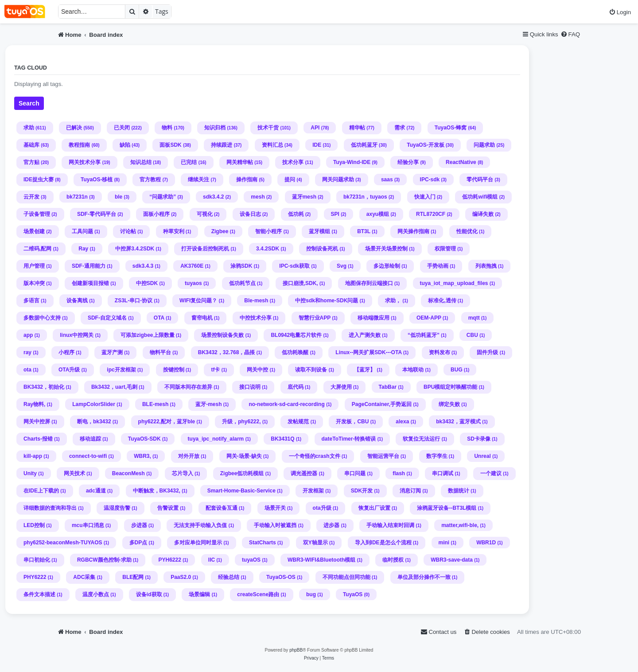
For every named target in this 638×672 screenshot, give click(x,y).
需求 (400, 128)
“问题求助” (163, 197)
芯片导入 (183, 473)
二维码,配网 (37, 249)
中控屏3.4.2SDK (135, 249)
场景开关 (275, 508)
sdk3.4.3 (143, 266)
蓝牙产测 (112, 352)
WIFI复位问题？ (198, 301)
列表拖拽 (486, 266)
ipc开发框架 (121, 370)
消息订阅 (410, 491)
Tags (162, 11)
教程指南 (79, 145)
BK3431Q (282, 439)
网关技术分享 (85, 162)
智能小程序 (268, 231)
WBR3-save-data (452, 560)
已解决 (74, 128)
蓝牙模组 (319, 231)
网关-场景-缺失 (244, 456)
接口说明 (250, 387)
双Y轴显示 (315, 543)
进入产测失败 (365, 335)
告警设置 (168, 508)
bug (311, 594)
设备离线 (77, 301)
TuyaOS (353, 594)
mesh (258, 197)
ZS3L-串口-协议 (134, 301)
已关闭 (122, 128)
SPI (335, 214)
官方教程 (150, 180)
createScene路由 (258, 594)
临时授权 (393, 560)
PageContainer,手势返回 (382, 404)
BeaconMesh (128, 473)
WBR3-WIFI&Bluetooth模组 (321, 560)
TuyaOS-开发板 (425, 145)
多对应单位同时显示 (198, 543)
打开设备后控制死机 (205, 249)
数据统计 (459, 491)
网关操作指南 (413, 231)
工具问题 (82, 231)
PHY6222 (35, 577)
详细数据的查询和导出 (50, 508)
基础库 (31, 145)
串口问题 (355, 473)
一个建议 (491, 473)
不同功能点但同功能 (346, 577)
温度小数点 (96, 594)
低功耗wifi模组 (480, 197)
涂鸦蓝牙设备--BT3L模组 (447, 508)
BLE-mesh (155, 404)
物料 (167, 128)
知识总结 (141, 162)
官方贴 (31, 162)
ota (27, 370)
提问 (290, 180)
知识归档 (215, 128)
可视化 (205, 214)
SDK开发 (362, 491)
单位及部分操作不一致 (424, 577)
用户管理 (34, 266)
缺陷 (125, 145)
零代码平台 (480, 180)
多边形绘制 (387, 266)
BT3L (364, 231)
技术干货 (268, 128)
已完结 (189, 162)
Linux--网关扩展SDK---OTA (368, 352)
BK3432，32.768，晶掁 (227, 352)
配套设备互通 (222, 508)
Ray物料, (34, 404)
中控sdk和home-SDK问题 (327, 301)
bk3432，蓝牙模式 (458, 422)
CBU (472, 335)
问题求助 (484, 145)
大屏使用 (341, 387)
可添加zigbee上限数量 (147, 335)
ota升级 (322, 508)
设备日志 (250, 214)
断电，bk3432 (94, 422)
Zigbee (220, 231)
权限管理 (445, 249)
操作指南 (247, 180)
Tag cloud (31, 68)
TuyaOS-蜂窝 (451, 128)
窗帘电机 (202, 318)
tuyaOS (251, 560)
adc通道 (96, 491)
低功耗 (296, 214)
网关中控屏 (37, 422)
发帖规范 (298, 422)
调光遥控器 (304, 473)
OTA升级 (69, 370)
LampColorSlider (94, 404)
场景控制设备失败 (222, 335)
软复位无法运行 (421, 439)
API (315, 128)
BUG (457, 370)
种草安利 (174, 231)
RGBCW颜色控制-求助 (104, 560)
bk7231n (77, 197)
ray (27, 352)
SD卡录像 (479, 439)
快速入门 (425, 197)
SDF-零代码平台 (97, 214)
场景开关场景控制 (386, 249)
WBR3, (142, 456)
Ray (83, 249)
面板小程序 (156, 214)
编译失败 (483, 214)
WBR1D (486, 543)
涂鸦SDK (241, 266)
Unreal (482, 456)
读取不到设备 (311, 370)
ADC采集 (84, 577)
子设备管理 (37, 214)
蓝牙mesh (304, 197)
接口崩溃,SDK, (300, 283)
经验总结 (229, 577)
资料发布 (440, 352)
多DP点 (138, 543)
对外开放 (189, 456)
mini (444, 543)
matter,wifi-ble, (460, 525)
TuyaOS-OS (281, 577)
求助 (29, 128)
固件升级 (487, 352)
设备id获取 (149, 594)
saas (387, 180)
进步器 (331, 525)
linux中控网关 (77, 335)
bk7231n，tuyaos (365, 197)
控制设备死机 (322, 249)
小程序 (66, 352)
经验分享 (408, 162)
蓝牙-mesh (208, 404)
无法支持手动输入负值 (200, 525)
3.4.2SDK (268, 249)
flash (399, 473)
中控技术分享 (256, 318)
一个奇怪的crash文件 (315, 456)
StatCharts (263, 543)
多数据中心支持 (42, 318)
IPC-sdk (430, 180)
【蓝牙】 (365, 370)
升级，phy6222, (241, 422)
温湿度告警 (117, 508)
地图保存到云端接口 (369, 283)
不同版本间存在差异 (188, 387)
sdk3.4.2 (213, 197)
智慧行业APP (315, 318)
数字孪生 (437, 456)
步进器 (139, 525)
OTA (159, 318)
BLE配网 (133, 577)
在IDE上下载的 (41, 491)
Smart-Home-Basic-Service (241, 491)
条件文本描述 (39, 594)
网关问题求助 (338, 180)
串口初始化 (37, 560)
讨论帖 (128, 231)
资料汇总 (272, 145)
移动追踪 (90, 439)
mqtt (474, 318)
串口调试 (443, 473)
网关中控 (257, 370)
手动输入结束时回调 (390, 525)
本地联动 (413, 370)
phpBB (296, 650)
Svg (342, 266)
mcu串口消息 (88, 525)
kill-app (33, 456)
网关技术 (74, 473)
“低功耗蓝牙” (424, 335)
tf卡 (215, 370)
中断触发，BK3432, (157, 491)
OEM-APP (429, 318)
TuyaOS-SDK (144, 439)
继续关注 (198, 180)
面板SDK (170, 145)
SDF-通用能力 (89, 266)
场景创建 (34, 231)
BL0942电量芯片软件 (296, 335)
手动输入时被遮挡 (275, 525)
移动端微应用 (373, 318)
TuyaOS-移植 (97, 180)
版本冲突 (34, 283)
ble (119, 197)
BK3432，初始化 (44, 387)
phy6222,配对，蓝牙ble (167, 422)
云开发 (31, 197)
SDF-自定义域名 (107, 318)
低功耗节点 (242, 283)
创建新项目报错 (90, 283)
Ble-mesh (256, 301)
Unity (30, 473)
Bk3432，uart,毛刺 (114, 387)
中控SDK (147, 283)
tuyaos (193, 283)
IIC (212, 560)
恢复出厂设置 (374, 508)
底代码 (296, 387)
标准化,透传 (442, 301)
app (28, 335)
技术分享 (293, 162)
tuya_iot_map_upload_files (454, 283)
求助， (393, 301)
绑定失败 (449, 404)
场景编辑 (199, 594)
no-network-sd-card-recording (286, 404)
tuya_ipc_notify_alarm (216, 439)
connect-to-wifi (88, 456)
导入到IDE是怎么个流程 (383, 543)
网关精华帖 (240, 162)
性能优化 (467, 231)
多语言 (31, 301)
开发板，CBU (352, 422)
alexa (402, 422)
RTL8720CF (431, 214)
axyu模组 (378, 214)
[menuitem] (620, 12)
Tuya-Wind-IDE (352, 162)
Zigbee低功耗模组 (242, 473)
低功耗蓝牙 (364, 145)
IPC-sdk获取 (294, 266)
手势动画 (438, 266)
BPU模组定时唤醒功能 (450, 387)
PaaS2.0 (181, 577)
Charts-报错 (38, 439)
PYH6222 (170, 560)
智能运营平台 (383, 456)
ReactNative (461, 162)
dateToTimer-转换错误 (349, 439)
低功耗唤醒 (295, 352)
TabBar (388, 387)
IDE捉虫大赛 (39, 180)
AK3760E (192, 266)
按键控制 (174, 370)
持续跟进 (222, 145)
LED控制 (34, 525)
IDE (317, 145)
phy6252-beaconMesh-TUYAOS (63, 543)
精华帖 (357, 128)
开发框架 (313, 491)
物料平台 (160, 352)
